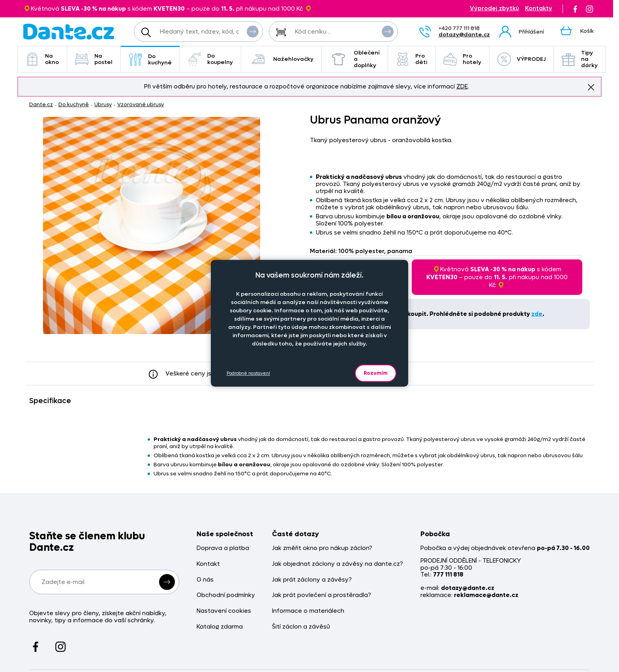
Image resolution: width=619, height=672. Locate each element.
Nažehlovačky (281, 59)
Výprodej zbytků (494, 8)
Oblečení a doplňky (355, 59)
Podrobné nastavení (248, 373)
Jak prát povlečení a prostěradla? (322, 595)
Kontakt (208, 564)
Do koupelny (210, 59)
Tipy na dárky (580, 59)
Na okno (42, 59)
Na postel (94, 59)
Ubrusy (103, 104)
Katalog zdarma (220, 627)
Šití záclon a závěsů (301, 627)
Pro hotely (462, 59)
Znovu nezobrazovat (591, 87)
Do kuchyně (150, 59)
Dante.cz (41, 104)
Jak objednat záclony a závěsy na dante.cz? (338, 564)
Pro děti (412, 59)
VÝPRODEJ (521, 59)
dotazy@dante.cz (464, 35)
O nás (205, 580)
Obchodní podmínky (226, 595)
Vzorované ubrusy (141, 104)
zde (537, 314)
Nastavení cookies (224, 611)
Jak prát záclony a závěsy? (312, 580)
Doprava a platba (223, 548)
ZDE (462, 86)
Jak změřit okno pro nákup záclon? (322, 548)
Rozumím (376, 373)
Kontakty (539, 8)
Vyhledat (253, 31)
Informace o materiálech (308, 611)
